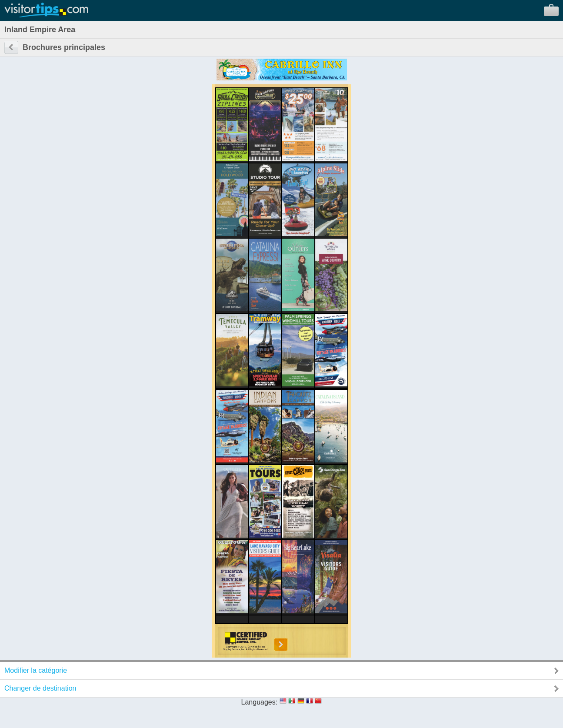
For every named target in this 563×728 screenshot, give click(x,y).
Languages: (260, 702)
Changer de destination (40, 688)
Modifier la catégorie (36, 670)
